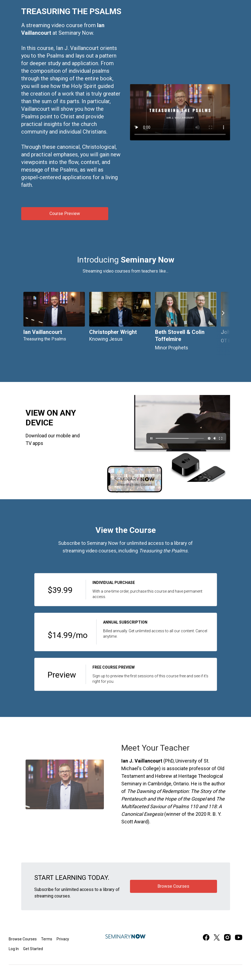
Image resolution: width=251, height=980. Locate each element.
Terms (47, 939)
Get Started (33, 949)
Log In (14, 949)
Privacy (63, 939)
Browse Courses (23, 939)
